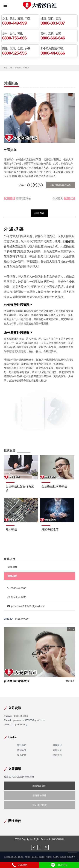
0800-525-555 (14, 53)
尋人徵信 (11, 529)
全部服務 (12, 567)
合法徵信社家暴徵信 (54, 486)
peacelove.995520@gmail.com (26, 606)
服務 (11, 68)
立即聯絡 (20, 865)
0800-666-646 (53, 38)
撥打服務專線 (39, 795)
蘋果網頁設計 (58, 839)
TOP (73, 856)
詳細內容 (39, 213)
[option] (39, 118)
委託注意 (57, 750)
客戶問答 (22, 755)
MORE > (70, 681)
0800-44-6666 (53, 53)
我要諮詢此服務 (61, 185)
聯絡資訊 (57, 755)
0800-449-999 (14, 23)
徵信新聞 (22, 750)
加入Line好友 (17, 597)
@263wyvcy (22, 619)
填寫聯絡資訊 (39, 786)
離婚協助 (64, 198)
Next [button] (73, 629)
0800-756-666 (14, 38)
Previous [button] (69, 629)
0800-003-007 (53, 23)
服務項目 (18, 68)
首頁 (5, 68)
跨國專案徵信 (17, 198)
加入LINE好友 (39, 805)
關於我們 (22, 745)
